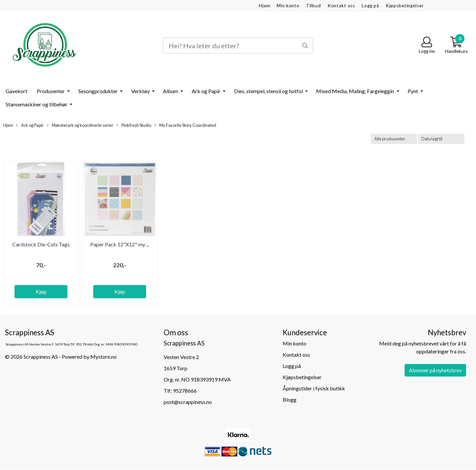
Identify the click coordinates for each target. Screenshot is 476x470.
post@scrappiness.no (188, 402)
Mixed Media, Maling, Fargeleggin (356, 91)
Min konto (288, 6)
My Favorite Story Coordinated (185, 125)
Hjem (264, 6)
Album (171, 91)
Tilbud (314, 6)
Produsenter (51, 91)
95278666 (185, 391)
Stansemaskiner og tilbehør (37, 104)
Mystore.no (103, 357)
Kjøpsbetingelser (405, 6)
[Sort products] (441, 139)
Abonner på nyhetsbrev (435, 370)
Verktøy (141, 91)
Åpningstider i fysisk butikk (314, 388)
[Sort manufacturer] (394, 139)
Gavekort (17, 91)
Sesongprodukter (99, 91)
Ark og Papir (207, 91)
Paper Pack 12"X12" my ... (120, 244)
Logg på (370, 6)
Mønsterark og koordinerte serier (80, 125)
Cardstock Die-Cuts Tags (41, 244)
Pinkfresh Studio (134, 125)
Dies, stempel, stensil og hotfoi (269, 91)
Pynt (413, 91)
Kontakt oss (341, 6)
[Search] (238, 46)
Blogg (290, 399)
